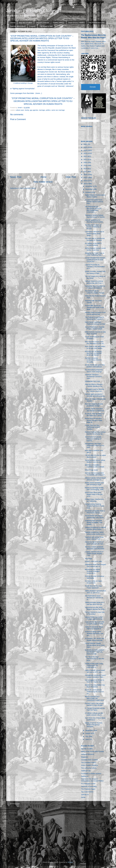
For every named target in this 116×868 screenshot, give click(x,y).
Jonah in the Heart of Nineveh (34, 11)
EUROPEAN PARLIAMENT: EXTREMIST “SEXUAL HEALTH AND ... (95, 652)
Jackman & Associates (89, 786)
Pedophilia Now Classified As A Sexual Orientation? (95, 287)
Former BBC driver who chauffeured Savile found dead (94, 307)
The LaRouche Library (89, 768)
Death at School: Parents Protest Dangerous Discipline (94, 725)
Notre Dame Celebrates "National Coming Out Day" (95, 323)
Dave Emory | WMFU (76, 23)
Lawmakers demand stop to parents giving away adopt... (95, 233)
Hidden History (59, 23)
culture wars (20, 110)
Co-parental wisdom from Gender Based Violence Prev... (94, 202)
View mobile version (43, 182)
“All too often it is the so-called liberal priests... (95, 456)
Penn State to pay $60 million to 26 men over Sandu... (95, 347)
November (89, 189)
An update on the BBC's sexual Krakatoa (93, 244)
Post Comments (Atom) (28, 188)
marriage (42, 110)
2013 (85, 184)
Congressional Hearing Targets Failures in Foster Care (95, 506)
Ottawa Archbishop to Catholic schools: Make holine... (95, 528)
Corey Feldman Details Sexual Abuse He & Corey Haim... (95, 645)
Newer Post (16, 177)
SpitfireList (85, 776)
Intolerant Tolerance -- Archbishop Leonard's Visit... (93, 376)
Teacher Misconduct (18, 26)
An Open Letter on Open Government (93, 582)
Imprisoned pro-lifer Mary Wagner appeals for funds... (95, 608)
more (38, 93)
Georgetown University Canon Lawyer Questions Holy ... (95, 676)
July (87, 736)
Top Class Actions (87, 792)
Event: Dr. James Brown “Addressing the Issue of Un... (94, 692)
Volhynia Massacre (88, 754)
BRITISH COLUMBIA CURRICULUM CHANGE (95, 466)
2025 (85, 147)
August (88, 733)
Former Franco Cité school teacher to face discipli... (94, 704)
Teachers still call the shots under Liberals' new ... (94, 538)
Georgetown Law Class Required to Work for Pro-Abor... (95, 445)
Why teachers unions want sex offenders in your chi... (95, 343)
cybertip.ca (85, 795)
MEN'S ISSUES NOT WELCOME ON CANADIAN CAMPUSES (94, 698)
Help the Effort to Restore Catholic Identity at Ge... (94, 385)
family (27, 110)
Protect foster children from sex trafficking (94, 500)
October (88, 192)
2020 (85, 162)
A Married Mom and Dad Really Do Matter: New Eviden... (94, 522)
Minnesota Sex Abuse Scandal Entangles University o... (93, 571)
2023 (85, 153)
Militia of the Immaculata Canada (93, 751)
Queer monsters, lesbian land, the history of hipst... (95, 272)
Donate (93, 87)
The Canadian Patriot (89, 763)
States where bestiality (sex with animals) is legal (94, 484)
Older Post (71, 177)
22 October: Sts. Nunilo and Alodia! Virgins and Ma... (95, 639)
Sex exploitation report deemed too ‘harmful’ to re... (94, 598)
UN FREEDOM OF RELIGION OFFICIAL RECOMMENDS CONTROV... (93, 209)
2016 (85, 175)
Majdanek (85, 757)
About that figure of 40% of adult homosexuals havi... (95, 543)
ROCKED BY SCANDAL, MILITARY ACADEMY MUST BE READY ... (94, 353)
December (89, 186)
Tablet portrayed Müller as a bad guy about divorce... (95, 603)
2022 (85, 156)
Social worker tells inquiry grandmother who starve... (95, 517)
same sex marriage (58, 110)
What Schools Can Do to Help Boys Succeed (95, 333)
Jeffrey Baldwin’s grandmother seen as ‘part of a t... (95, 592)
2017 (85, 172)
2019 (85, 165)
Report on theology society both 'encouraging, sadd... (95, 489)
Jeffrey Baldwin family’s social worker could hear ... (95, 249)
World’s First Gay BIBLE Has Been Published (95, 686)
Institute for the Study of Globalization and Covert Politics (92, 780)
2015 (85, 178)
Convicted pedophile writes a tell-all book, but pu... (95, 512)
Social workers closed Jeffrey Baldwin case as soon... (95, 461)
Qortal (83, 797)
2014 (85, 181)
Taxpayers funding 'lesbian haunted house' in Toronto (95, 216)
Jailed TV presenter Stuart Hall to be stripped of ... (94, 628)
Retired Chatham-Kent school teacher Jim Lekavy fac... (95, 433)
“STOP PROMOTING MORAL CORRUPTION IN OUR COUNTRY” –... (95, 260)
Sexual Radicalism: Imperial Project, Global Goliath (95, 328)
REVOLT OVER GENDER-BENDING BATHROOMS (95, 548)
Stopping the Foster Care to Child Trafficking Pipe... (95, 254)
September (89, 730)
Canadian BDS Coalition (90, 760)
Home (13, 23)
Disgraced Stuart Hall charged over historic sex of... (95, 565)
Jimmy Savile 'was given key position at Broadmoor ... (95, 366)
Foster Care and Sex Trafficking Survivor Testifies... (92, 427)
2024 (85, 150)
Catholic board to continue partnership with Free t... (94, 282)
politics (48, 110)
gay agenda (34, 110)
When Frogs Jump (91, 470)
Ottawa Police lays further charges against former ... (95, 618)
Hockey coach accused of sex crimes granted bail (95, 313)
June (87, 739)
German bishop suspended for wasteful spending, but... (95, 474)
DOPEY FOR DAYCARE (93, 561)
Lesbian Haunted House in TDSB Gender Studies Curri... (94, 554)
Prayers (33, 26)
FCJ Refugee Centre (88, 784)
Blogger (70, 862)
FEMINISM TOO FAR (92, 381)
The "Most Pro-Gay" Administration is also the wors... (94, 659)
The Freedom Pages (88, 789)
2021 (85, 159)
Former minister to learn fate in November (95, 613)
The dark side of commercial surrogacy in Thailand (95, 239)
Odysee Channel (42, 23)
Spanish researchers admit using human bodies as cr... (95, 533)
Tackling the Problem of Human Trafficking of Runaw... (93, 227)
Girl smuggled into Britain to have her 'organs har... (95, 681)
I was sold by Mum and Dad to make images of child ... (95, 623)
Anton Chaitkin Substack (90, 765)
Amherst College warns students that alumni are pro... (94, 634)
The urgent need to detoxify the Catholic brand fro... (94, 390)
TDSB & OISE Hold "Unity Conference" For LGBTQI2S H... (94, 665)
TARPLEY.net (86, 771)
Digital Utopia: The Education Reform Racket (95, 196)
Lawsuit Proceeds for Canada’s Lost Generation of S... (95, 267)
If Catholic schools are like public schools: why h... (94, 714)
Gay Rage (88, 559)
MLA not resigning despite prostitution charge (94, 405)
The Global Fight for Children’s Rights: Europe (95, 292)
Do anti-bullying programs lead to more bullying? (94, 371)
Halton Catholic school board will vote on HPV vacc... (95, 671)
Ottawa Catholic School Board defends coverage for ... (95, 479)
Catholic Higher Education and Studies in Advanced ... (95, 410)
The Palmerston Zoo (96, 23)
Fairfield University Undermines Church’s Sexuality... (93, 360)
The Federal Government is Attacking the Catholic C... (95, 318)
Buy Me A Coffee (26, 23)
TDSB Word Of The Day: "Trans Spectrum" (93, 587)
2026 (85, 144)
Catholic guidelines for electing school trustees (94, 221)
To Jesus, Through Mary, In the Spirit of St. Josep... (94, 415)
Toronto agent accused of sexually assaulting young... (95, 395)
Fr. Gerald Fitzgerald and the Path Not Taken (95, 709)
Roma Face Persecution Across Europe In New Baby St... (94, 420)
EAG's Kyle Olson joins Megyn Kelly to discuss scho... (94, 494)
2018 (85, 169)
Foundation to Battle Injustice (91, 774)
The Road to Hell (46, 26)
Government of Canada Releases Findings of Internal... (93, 439)
